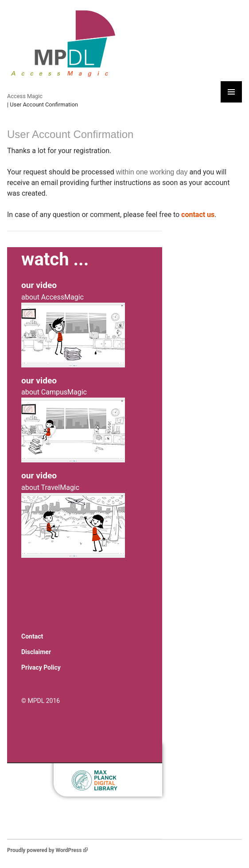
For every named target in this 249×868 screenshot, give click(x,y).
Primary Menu (231, 92)
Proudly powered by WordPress (47, 850)
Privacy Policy (41, 667)
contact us (198, 215)
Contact (32, 636)
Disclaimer (36, 652)
